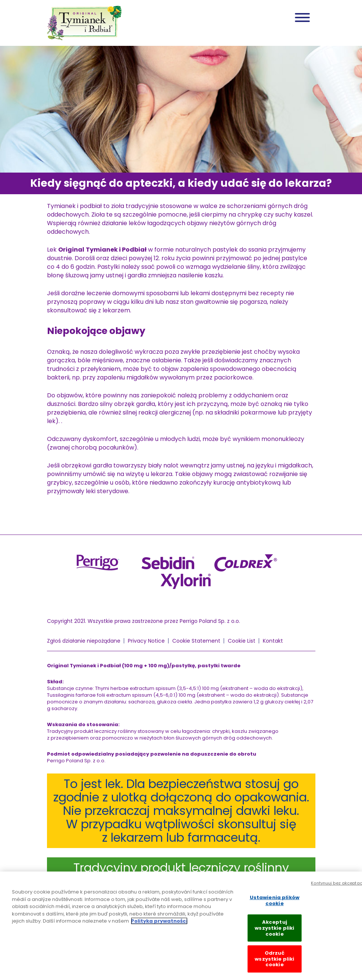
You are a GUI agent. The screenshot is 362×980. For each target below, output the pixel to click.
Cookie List (242, 641)
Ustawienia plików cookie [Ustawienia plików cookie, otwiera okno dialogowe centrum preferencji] (275, 908)
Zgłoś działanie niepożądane (84, 641)
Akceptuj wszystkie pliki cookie (274, 936)
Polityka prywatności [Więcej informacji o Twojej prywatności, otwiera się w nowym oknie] (159, 929)
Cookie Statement (196, 641)
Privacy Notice (146, 641)
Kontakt (273, 641)
